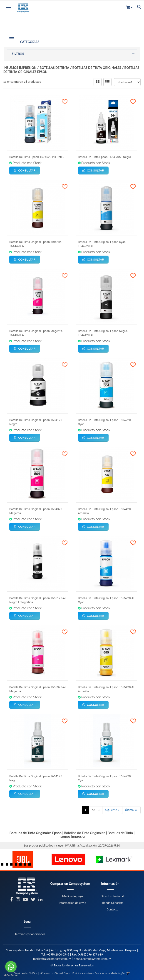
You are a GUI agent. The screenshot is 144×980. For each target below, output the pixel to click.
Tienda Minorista (113, 903)
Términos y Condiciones (30, 934)
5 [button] (22, 866)
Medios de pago (73, 896)
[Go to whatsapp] (11, 967)
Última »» (131, 810)
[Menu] (8, 7)
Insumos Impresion (20, 68)
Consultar (25, 170)
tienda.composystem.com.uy (92, 959)
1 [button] (3, 866)
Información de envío (72, 903)
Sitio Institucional (113, 896)
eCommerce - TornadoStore (55, 973)
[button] (129, 6)
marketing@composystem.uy (52, 959)
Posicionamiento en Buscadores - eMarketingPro (99, 973)
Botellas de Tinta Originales (97, 68)
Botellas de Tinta (55, 68)
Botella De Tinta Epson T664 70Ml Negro (104, 157)
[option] (23, 859)
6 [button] (26, 866)
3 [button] (12, 866)
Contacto (113, 909)
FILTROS (73, 54)
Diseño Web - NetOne (26, 973)
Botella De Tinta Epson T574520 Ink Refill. (37, 157)
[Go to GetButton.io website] (11, 975)
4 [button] (17, 866)
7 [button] (31, 866)
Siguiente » (112, 810)
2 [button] (8, 866)
